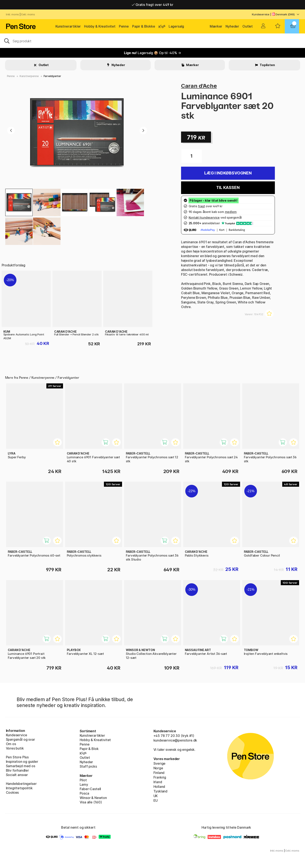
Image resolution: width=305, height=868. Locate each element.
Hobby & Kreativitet (100, 26)
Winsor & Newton (93, 798)
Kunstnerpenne (29, 76)
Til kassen (228, 188)
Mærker (216, 26)
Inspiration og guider (22, 762)
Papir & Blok (89, 749)
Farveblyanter (52, 76)
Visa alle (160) (91, 802)
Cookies (12, 792)
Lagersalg (176, 26)
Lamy (84, 784)
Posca (84, 793)
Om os (11, 744)
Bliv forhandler (17, 770)
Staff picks (88, 766)
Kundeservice (261, 14)
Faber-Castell (90, 789)
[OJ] (152, 41)
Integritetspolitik (19, 788)
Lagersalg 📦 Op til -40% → (152, 53)
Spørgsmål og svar (20, 739)
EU (156, 800)
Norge (158, 768)
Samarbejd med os (21, 766)
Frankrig (160, 777)
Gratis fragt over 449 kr (152, 5)
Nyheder (232, 26)
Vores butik (15, 748)
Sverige (160, 763)
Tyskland (161, 791)
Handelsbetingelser (21, 784)
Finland (159, 773)
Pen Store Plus (17, 757)
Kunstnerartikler (68, 26)
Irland (158, 782)
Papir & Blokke (144, 26)
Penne (124, 26)
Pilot (83, 780)
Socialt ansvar (17, 775)
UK (156, 796)
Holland (159, 787)
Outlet (248, 26)
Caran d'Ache (199, 86)
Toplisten (267, 65)
